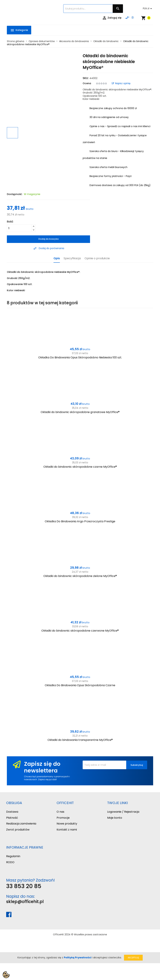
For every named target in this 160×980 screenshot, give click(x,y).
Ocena (87, 83)
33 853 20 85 (24, 886)
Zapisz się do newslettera (42, 767)
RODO (10, 862)
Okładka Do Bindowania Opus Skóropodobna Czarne (80, 685)
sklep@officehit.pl (25, 902)
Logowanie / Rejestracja (123, 812)
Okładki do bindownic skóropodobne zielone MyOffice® (80, 576)
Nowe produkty (67, 824)
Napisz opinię (121, 83)
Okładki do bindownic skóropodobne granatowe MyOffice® (80, 412)
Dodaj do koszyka (48, 239)
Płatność (12, 818)
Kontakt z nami (67, 830)
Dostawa (12, 812)
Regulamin (13, 856)
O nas (60, 812)
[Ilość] (19, 228)
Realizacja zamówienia (21, 824)
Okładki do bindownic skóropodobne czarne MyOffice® (80, 467)
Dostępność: (15, 194)
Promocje (63, 818)
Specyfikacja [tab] (72, 258)
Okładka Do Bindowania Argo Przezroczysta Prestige (80, 521)
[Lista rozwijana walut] (148, 9)
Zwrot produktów (18, 830)
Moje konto (115, 818)
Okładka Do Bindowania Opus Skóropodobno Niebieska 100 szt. (80, 357)
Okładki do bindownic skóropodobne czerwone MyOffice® (80, 631)
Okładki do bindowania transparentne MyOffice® (80, 740)
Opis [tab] (57, 258)
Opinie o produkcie (97, 258)
